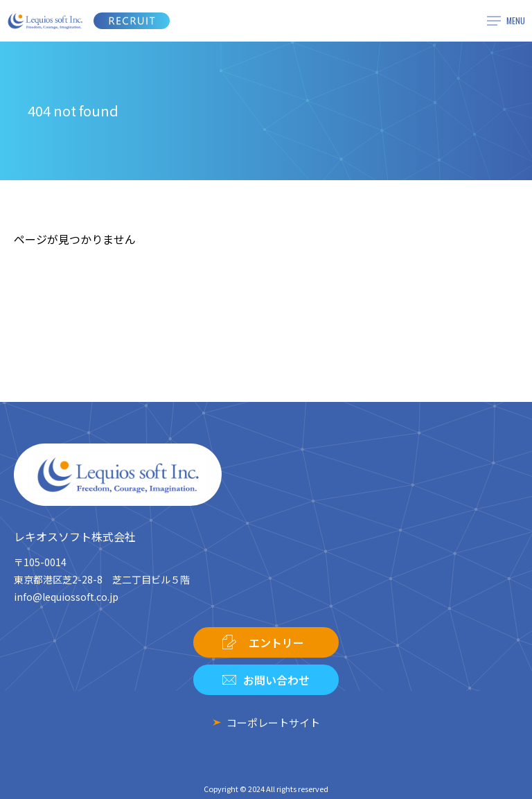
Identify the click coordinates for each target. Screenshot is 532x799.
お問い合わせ (276, 680)
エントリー (276, 642)
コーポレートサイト (273, 722)
